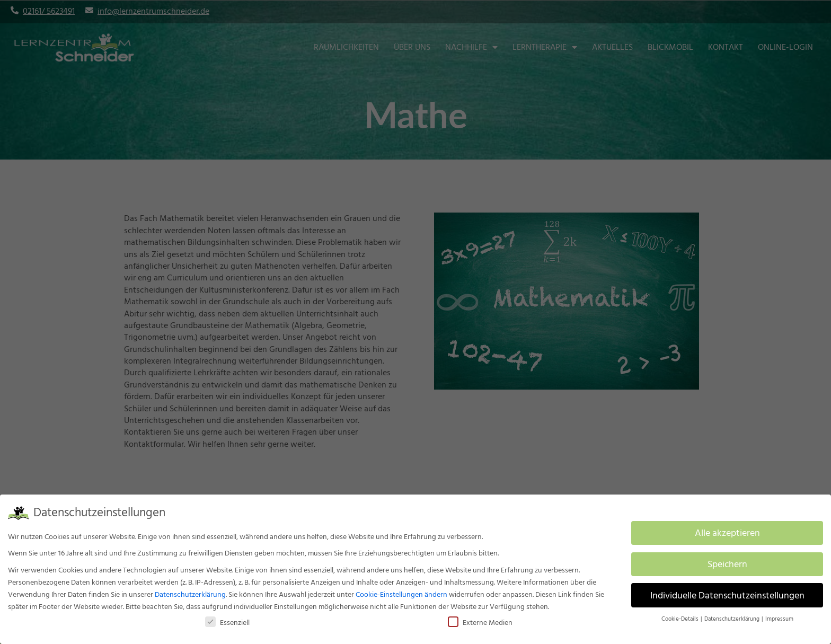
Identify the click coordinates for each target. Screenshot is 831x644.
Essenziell (227, 623)
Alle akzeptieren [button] (727, 533)
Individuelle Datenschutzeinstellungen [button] (727, 596)
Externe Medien (480, 623)
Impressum (779, 619)
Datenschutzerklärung (190, 594)
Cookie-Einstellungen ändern (401, 594)
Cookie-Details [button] (680, 619)
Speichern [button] (727, 564)
